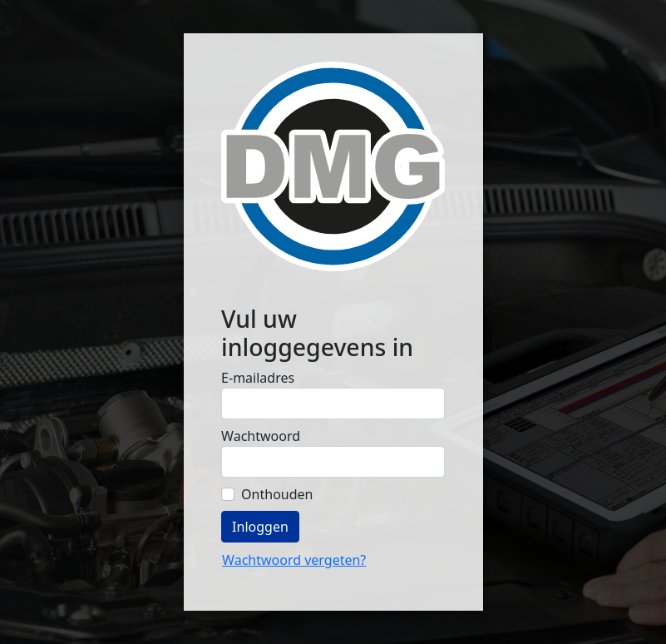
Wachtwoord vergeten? (294, 560)
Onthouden (277, 494)
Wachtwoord (261, 436)
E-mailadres (258, 378)
